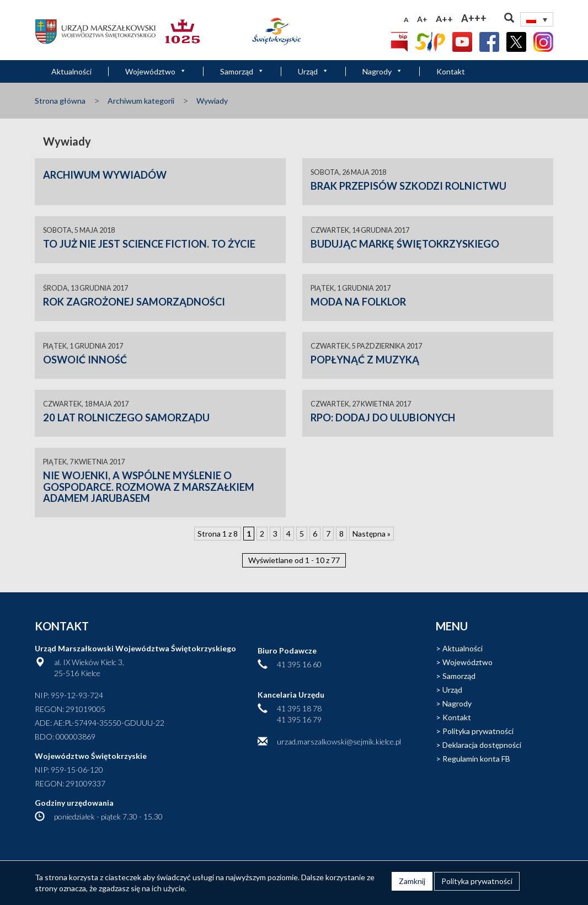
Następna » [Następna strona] (371, 534)
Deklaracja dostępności (482, 745)
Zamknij (412, 881)
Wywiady (212, 101)
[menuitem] (537, 19)
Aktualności (71, 71)
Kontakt (451, 71)
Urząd (313, 71)
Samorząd (242, 71)
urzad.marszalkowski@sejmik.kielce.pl (339, 741)
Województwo (156, 71)
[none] (537, 19)
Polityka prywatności (478, 731)
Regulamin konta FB (476, 759)
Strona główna (60, 101)
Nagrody (383, 71)
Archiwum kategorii (141, 101)
